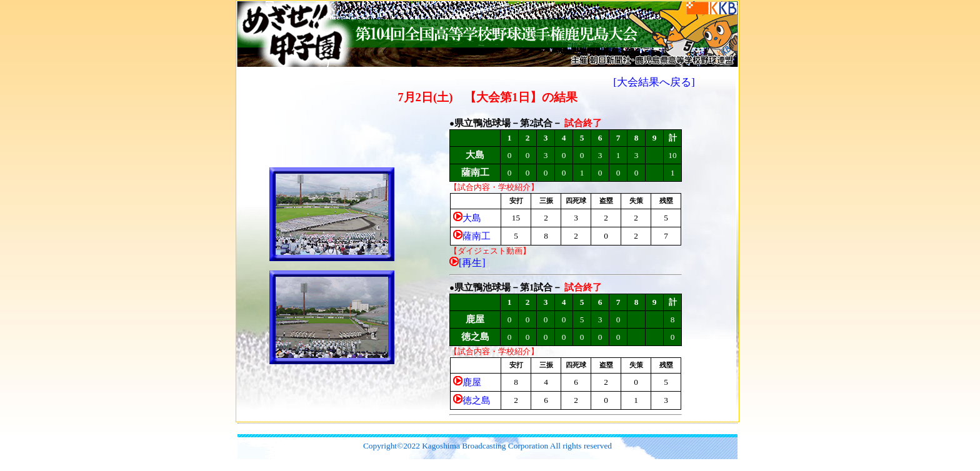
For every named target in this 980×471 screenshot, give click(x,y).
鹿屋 (472, 382)
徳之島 (477, 400)
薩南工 (477, 236)
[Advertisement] (487, 428)
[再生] (472, 263)
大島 (472, 218)
